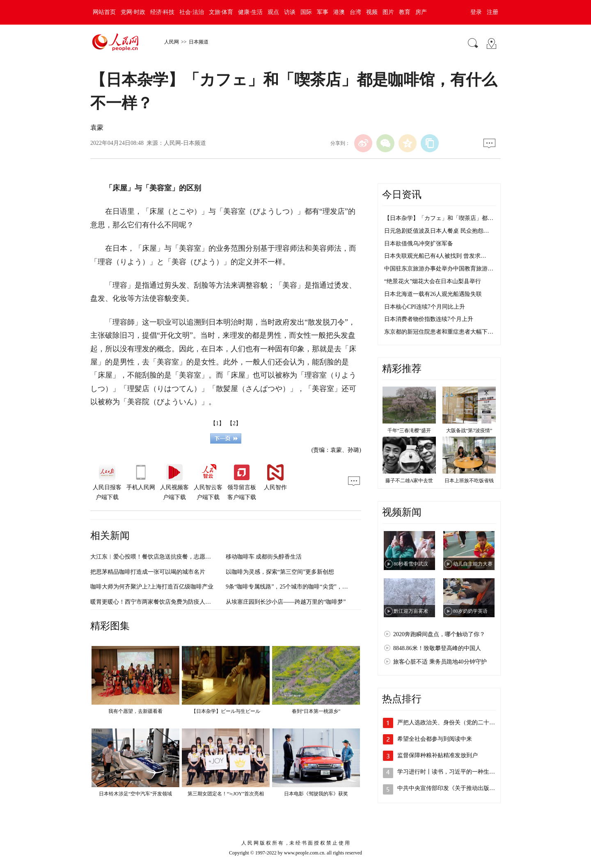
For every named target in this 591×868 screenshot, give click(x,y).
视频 (372, 12)
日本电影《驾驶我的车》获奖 (316, 794)
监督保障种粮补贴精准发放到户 (438, 755)
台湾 (355, 12)
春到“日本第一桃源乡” (316, 711)
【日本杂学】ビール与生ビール (226, 711)
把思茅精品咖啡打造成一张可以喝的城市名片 (148, 572)
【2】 (234, 423)
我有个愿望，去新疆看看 (135, 711)
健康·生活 (250, 12)
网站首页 (104, 12)
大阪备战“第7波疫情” (469, 431)
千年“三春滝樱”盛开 (409, 431)
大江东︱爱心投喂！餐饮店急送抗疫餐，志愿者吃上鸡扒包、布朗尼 (176, 557)
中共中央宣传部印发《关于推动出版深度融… (455, 788)
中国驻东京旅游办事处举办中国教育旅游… (439, 269)
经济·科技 (163, 12)
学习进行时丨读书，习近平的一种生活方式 (452, 772)
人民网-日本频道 (185, 143)
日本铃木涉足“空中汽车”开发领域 (136, 794)
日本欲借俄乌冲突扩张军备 (419, 244)
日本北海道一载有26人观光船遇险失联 (433, 294)
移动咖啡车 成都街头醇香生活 (264, 557)
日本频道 (199, 42)
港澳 (339, 12)
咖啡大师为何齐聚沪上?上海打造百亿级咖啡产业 (152, 587)
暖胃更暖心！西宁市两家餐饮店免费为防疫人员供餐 (156, 602)
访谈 (290, 12)
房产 (421, 12)
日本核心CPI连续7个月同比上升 (425, 307)
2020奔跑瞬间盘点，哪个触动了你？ (439, 634)
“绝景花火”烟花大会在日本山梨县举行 (433, 281)
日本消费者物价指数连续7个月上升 (429, 319)
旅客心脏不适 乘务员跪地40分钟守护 (440, 662)
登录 (476, 12)
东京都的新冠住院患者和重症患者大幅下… (439, 332)
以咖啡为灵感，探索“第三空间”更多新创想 (280, 572)
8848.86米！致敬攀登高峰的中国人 (437, 648)
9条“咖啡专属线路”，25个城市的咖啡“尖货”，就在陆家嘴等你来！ (310, 587)
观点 (273, 12)
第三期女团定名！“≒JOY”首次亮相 (226, 794)
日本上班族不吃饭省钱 (469, 481)
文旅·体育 (221, 12)
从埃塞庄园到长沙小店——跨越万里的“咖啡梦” (286, 602)
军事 (323, 12)
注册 (492, 12)
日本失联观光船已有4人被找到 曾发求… (435, 256)
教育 (405, 12)
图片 (388, 12)
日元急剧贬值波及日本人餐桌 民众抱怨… (437, 231)
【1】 (217, 423)
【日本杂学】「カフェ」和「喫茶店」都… (439, 218)
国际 (306, 12)
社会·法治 (192, 12)
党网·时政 (133, 12)
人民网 (172, 42)
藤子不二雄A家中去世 (409, 481)
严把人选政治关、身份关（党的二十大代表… (455, 723)
